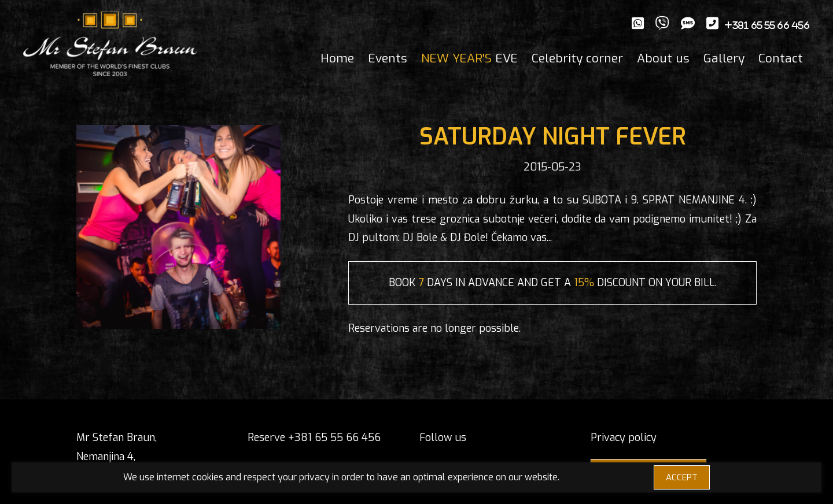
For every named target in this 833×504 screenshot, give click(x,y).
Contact (781, 58)
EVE (469, 58)
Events (388, 58)
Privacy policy (624, 438)
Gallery (724, 58)
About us (663, 58)
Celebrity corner (577, 58)
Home (337, 58)
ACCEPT (682, 477)
